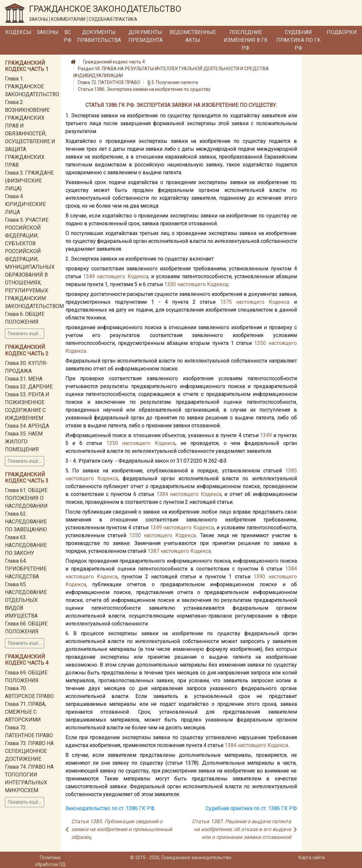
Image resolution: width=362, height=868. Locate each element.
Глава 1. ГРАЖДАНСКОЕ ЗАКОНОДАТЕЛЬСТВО (32, 86)
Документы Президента (146, 36)
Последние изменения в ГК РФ (246, 40)
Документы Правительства (99, 36)
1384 (162, 494)
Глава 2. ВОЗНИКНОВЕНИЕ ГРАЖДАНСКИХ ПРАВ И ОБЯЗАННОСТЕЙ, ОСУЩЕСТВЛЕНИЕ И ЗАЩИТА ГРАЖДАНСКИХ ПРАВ (30, 134)
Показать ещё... (25, 333)
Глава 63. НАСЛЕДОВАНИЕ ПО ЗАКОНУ (26, 545)
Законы (48, 32)
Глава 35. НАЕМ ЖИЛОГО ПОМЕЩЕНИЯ (24, 442)
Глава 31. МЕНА (24, 379)
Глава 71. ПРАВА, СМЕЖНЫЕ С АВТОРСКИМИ (26, 712)
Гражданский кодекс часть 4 (114, 62)
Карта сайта (312, 858)
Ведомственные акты (193, 36)
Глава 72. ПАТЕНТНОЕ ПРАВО (109, 82)
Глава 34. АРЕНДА (27, 426)
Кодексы (18, 32)
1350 (170, 284)
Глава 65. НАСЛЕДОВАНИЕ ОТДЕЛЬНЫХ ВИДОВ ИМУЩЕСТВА (26, 600)
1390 (259, 577)
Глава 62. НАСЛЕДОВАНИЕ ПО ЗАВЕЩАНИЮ (26, 522)
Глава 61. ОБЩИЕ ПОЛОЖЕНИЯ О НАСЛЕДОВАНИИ (26, 498)
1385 (291, 471)
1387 (153, 551)
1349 (89, 276)
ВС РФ (68, 36)
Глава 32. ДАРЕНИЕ (29, 387)
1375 (226, 302)
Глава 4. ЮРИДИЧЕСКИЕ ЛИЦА (25, 204)
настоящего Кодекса (122, 276)
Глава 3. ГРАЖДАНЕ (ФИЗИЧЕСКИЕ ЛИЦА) (29, 181)
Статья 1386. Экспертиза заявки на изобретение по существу (144, 89)
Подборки (342, 32)
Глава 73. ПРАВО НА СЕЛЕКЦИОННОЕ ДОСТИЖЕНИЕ (29, 751)
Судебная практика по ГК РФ (299, 40)
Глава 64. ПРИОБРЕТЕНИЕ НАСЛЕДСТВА (26, 569)
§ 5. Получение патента (173, 82)
